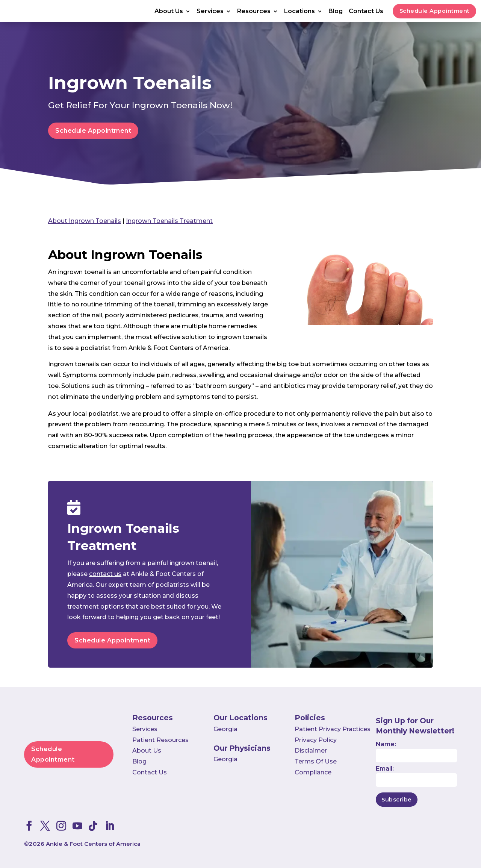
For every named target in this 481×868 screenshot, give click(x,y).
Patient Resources (160, 740)
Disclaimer (311, 751)
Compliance (313, 772)
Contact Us (366, 12)
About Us (169, 12)
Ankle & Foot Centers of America (93, 844)
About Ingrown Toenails (85, 221)
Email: (385, 769)
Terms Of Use (316, 761)
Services (210, 12)
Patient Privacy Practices (333, 729)
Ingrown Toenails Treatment (169, 221)
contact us (105, 574)
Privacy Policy (316, 740)
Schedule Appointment (435, 11)
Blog (336, 12)
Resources (254, 12)
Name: (386, 744)
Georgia (225, 729)
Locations (299, 12)
